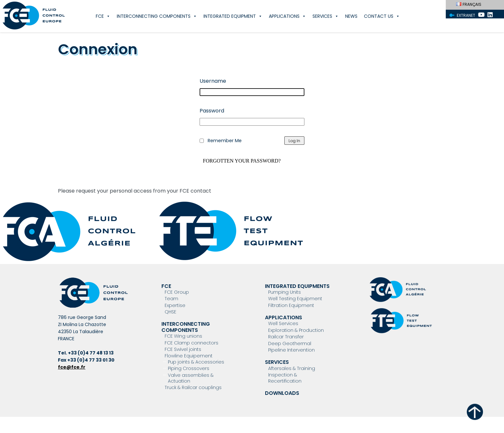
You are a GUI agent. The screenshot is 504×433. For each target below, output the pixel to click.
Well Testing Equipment (295, 299)
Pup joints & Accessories (196, 362)
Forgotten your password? (242, 161)
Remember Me (225, 141)
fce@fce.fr (72, 367)
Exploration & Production (296, 330)
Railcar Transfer (286, 337)
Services (326, 16)
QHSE (170, 312)
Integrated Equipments (297, 286)
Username (213, 81)
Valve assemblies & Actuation (191, 378)
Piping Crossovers (189, 368)
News (351, 16)
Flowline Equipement (189, 356)
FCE (103, 16)
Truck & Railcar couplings (193, 387)
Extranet (466, 15)
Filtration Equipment (291, 305)
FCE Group (177, 292)
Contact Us (382, 16)
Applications (287, 16)
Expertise (175, 305)
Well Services (283, 323)
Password (212, 111)
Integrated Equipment (233, 16)
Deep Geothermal (290, 343)
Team (171, 299)
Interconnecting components (157, 16)
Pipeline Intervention (291, 350)
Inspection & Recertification (285, 378)
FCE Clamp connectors (192, 343)
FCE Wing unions (183, 336)
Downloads (282, 393)
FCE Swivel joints (183, 349)
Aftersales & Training (292, 368)
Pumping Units (285, 292)
